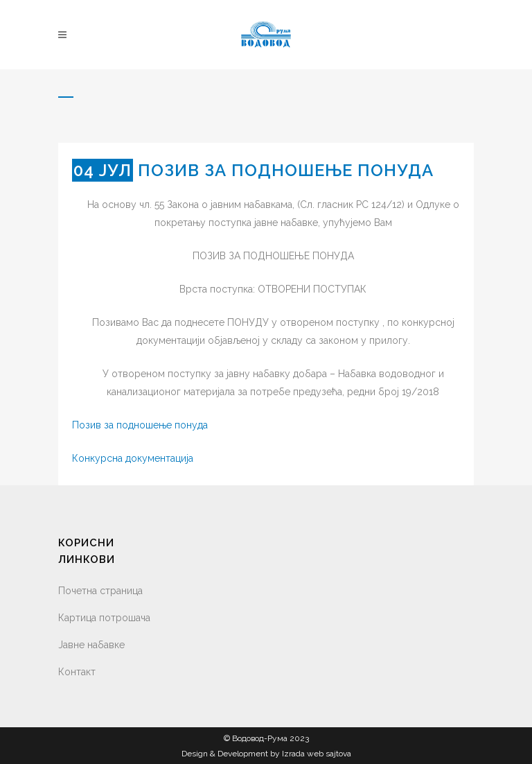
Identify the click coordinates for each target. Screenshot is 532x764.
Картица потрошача (104, 618)
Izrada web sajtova (317, 754)
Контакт (77, 672)
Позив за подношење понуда (140, 425)
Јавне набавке (91, 645)
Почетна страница (100, 591)
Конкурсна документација (133, 458)
